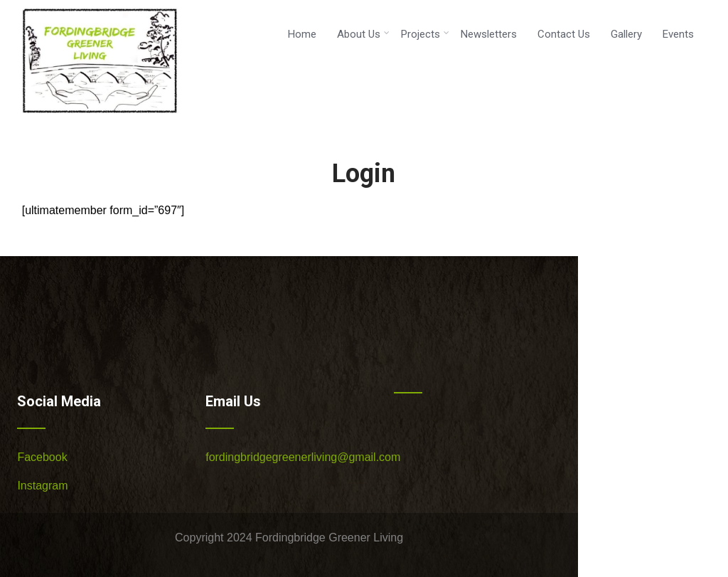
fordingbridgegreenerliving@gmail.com (303, 457)
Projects (425, 34)
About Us (363, 34)
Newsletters (489, 34)
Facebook (42, 457)
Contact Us (564, 34)
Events (678, 34)
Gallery (626, 34)
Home (302, 34)
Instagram (42, 486)
